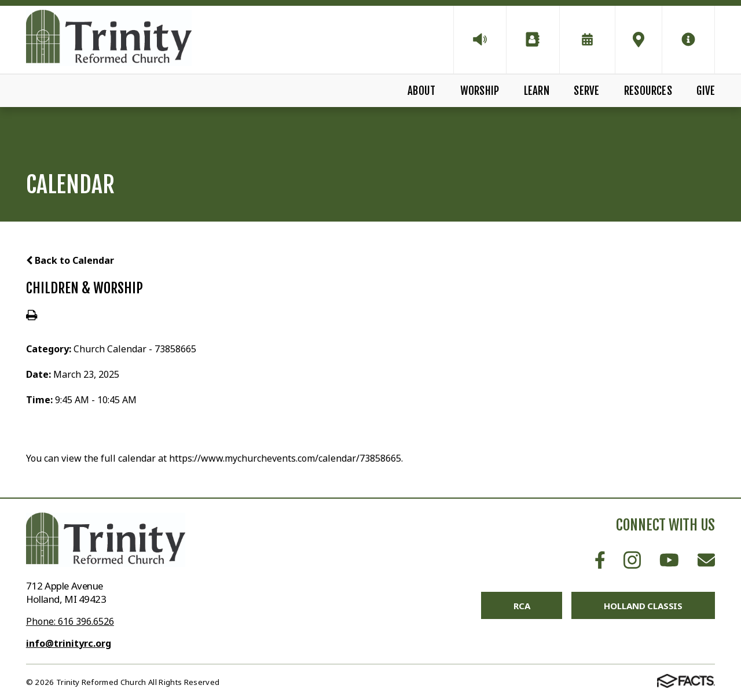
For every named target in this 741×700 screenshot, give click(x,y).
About (421, 91)
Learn (537, 91)
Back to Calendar (70, 260)
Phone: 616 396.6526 (70, 621)
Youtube (669, 560)
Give (706, 91)
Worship (480, 91)
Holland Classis (643, 606)
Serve (586, 91)
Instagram (632, 560)
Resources (648, 91)
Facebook (600, 560)
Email (706, 560)
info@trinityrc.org (69, 643)
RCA (522, 606)
